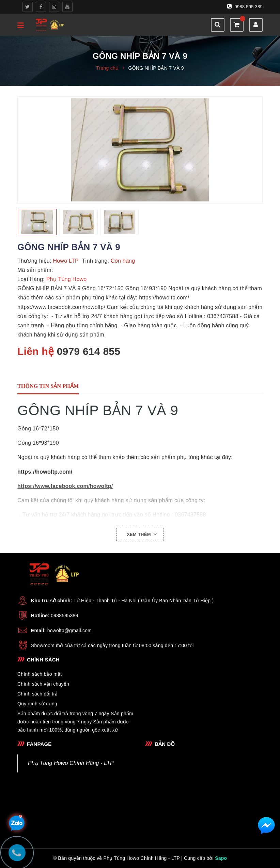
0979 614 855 (89, 351)
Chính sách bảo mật (40, 674)
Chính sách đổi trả (38, 694)
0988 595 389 (245, 6)
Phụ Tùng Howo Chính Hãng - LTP (71, 763)
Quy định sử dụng (37, 704)
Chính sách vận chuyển (43, 684)
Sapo (221, 858)
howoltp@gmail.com (70, 630)
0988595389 (64, 616)
